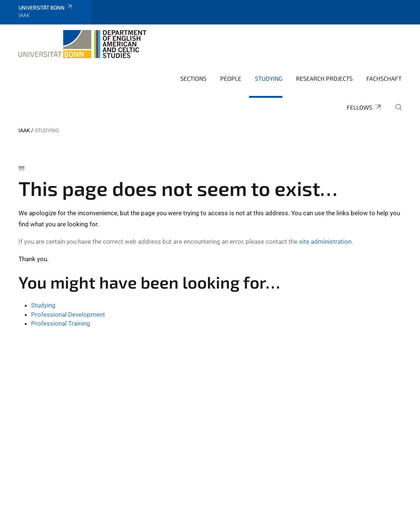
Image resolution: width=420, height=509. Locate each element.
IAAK (24, 130)
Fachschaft (384, 78)
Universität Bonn (46, 8)
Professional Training (61, 323)
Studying (269, 78)
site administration (325, 242)
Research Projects (324, 78)
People (231, 78)
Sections (193, 78)
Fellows (364, 107)
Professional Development (68, 315)
